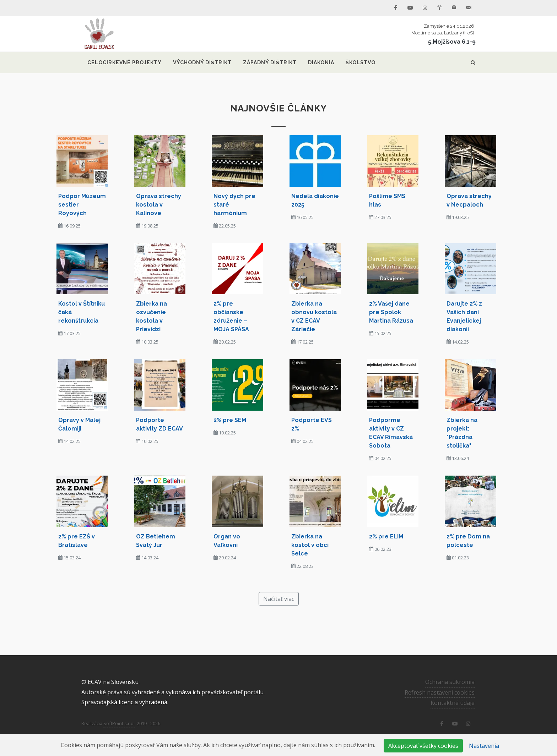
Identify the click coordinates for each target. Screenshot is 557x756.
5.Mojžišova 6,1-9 (452, 42)
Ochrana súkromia (450, 682)
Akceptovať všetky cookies (423, 746)
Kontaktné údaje (453, 703)
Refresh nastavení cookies (440, 692)
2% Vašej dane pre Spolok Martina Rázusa (391, 312)
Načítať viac (279, 599)
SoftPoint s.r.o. (119, 723)
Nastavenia (484, 746)
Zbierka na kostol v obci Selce (310, 545)
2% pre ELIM (386, 536)
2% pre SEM (230, 420)
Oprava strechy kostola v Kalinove (159, 205)
